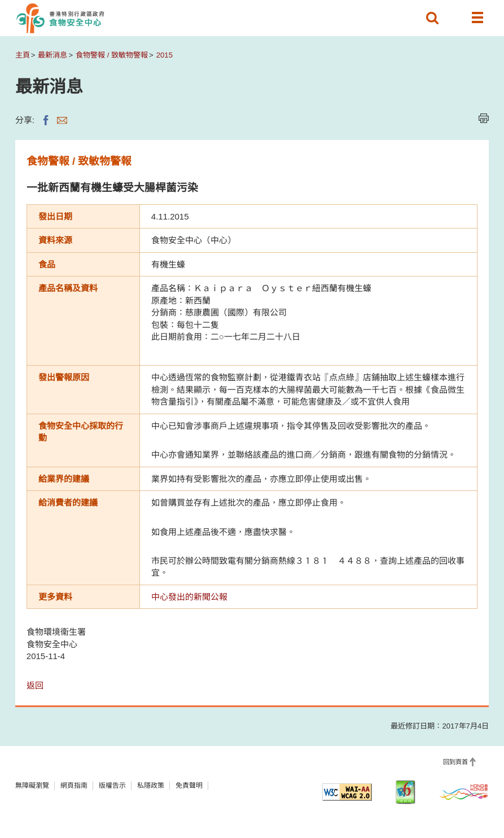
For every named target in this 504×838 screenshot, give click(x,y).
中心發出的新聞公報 (189, 597)
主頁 (23, 55)
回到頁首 (455, 762)
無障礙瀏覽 (32, 786)
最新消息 (52, 55)
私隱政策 (151, 786)
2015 (165, 55)
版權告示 (112, 786)
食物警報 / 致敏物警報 (112, 55)
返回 (35, 685)
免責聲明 (189, 786)
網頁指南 (74, 786)
